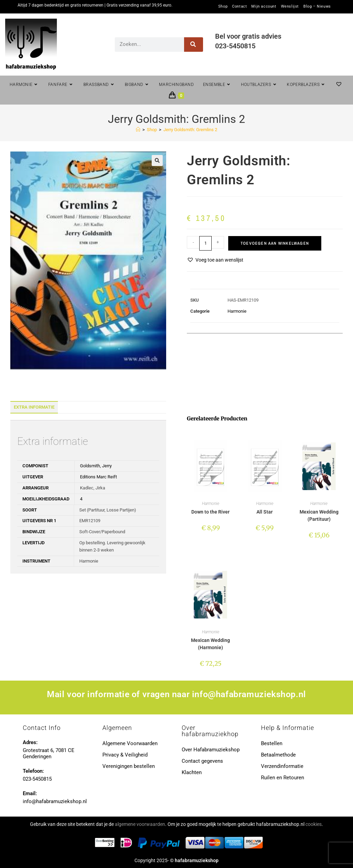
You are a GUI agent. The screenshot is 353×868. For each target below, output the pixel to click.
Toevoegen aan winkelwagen (275, 243)
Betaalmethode (278, 755)
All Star (265, 512)
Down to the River (210, 512)
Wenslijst (290, 7)
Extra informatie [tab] (34, 407)
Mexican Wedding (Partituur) (319, 515)
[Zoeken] (194, 45)
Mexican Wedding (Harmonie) (210, 644)
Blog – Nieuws (317, 7)
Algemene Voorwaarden (130, 743)
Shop (223, 7)
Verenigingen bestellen (129, 766)
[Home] (138, 130)
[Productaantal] (205, 243)
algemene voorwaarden (140, 824)
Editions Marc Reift (98, 477)
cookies (314, 824)
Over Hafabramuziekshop (211, 750)
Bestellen (272, 743)
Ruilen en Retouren (283, 778)
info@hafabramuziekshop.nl (249, 694)
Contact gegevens (202, 761)
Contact (239, 7)
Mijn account (264, 7)
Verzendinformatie (282, 766)
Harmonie (237, 311)
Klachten (192, 772)
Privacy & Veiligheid (125, 755)
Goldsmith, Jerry (96, 466)
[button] (157, 160)
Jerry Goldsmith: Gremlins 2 (190, 130)
